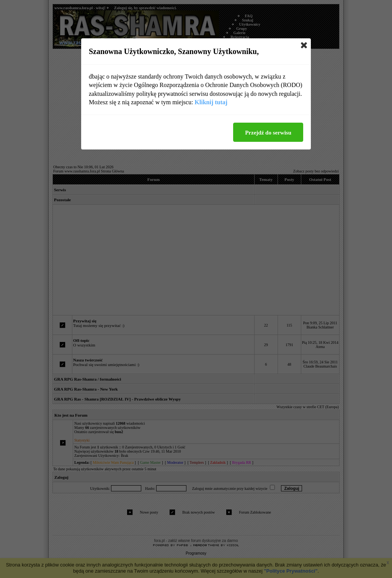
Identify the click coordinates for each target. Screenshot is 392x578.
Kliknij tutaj (211, 102)
